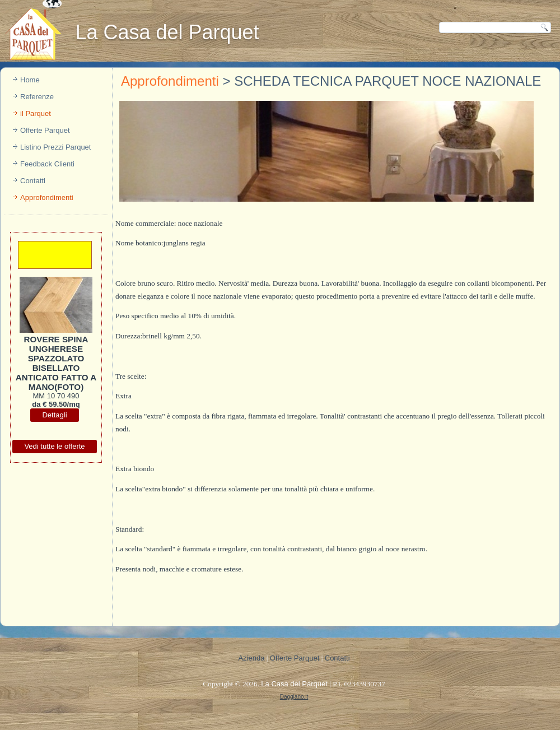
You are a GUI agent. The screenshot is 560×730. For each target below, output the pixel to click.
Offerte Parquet (45, 130)
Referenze (37, 97)
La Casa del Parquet (167, 32)
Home (30, 80)
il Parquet (36, 113)
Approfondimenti (47, 197)
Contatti (33, 181)
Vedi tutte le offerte (54, 446)
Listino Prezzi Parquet (55, 147)
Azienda (251, 658)
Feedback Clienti (47, 164)
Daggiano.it (294, 697)
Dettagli (54, 415)
